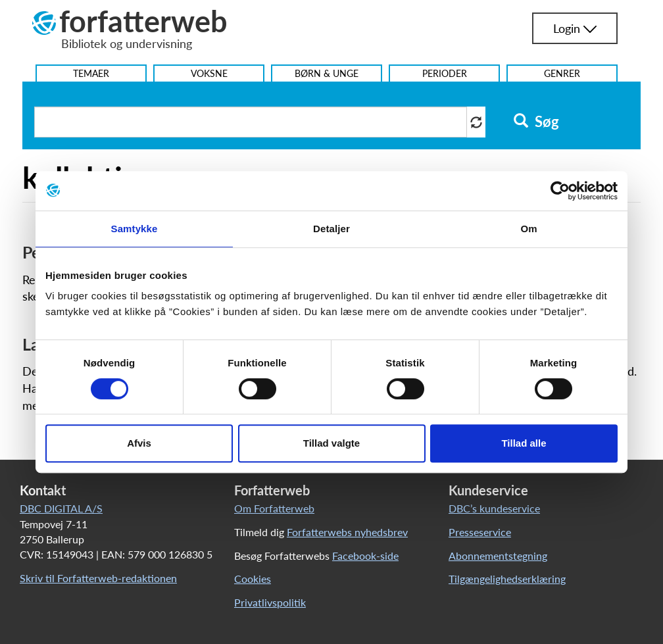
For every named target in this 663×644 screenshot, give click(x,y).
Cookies (253, 579)
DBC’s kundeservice (494, 508)
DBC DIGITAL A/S (61, 508)
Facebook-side (365, 556)
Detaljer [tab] (331, 229)
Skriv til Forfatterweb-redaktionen (98, 578)
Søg (536, 122)
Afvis (139, 443)
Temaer (91, 73)
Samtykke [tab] (135, 229)
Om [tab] (528, 229)
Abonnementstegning (498, 556)
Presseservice (480, 532)
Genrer (562, 73)
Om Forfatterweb (274, 508)
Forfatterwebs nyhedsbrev (347, 532)
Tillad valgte (331, 443)
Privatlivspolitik (270, 602)
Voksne (209, 73)
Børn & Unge (327, 73)
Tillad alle (524, 443)
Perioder (445, 73)
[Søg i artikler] (251, 122)
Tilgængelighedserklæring (507, 579)
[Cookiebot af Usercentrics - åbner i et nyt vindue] (560, 191)
